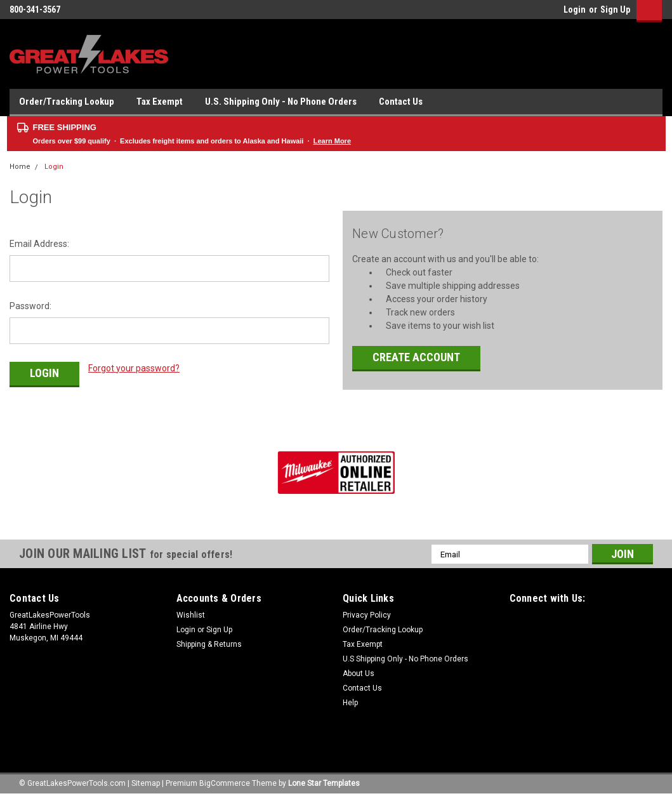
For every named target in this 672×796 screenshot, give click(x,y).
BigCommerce (225, 783)
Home (20, 167)
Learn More (332, 141)
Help (350, 703)
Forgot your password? (134, 368)
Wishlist (191, 615)
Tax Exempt (160, 102)
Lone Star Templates (324, 783)
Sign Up (615, 10)
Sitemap (146, 783)
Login (575, 10)
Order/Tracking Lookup (67, 102)
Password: (30, 306)
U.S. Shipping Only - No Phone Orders (281, 102)
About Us (359, 673)
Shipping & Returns (209, 644)
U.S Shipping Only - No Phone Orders (405, 659)
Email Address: (39, 244)
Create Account (416, 357)
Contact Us (401, 102)
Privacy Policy (367, 615)
